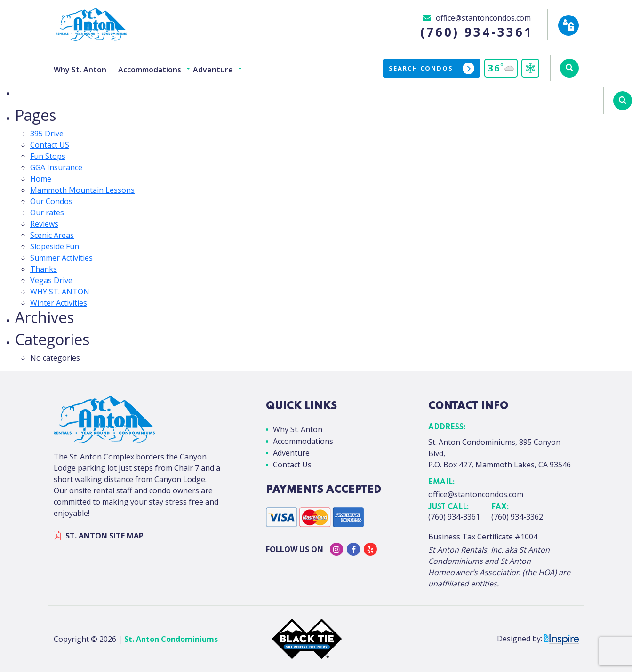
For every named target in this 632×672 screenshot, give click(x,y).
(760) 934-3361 (454, 517)
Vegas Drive (51, 280)
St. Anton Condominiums (171, 639)
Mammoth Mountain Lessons (82, 190)
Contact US (50, 145)
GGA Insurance (56, 167)
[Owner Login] (568, 25)
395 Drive (47, 134)
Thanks (44, 269)
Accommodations (150, 70)
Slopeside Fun (55, 246)
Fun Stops (48, 156)
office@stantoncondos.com (476, 494)
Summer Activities (61, 258)
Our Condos (51, 201)
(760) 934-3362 (517, 517)
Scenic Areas (52, 235)
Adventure (213, 70)
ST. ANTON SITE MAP (99, 536)
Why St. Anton (80, 70)
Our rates (47, 213)
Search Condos (432, 68)
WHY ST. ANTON (60, 292)
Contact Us (292, 465)
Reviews (44, 224)
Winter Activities (59, 303)
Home (41, 179)
